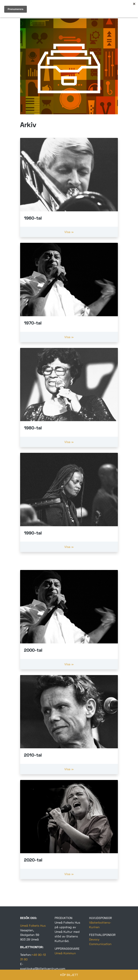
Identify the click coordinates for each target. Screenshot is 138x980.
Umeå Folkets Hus (33, 925)
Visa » (69, 232)
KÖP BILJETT (69, 975)
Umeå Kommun (65, 953)
